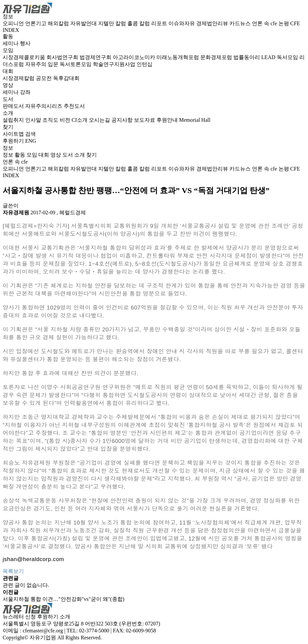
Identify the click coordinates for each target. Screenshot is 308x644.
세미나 (11, 43)
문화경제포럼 (217, 57)
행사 (25, 43)
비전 (66, 120)
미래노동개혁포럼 (178, 57)
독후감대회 (66, 78)
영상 (8, 85)
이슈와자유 (182, 23)
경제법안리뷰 (213, 23)
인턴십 (145, 64)
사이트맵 (14, 134)
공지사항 (123, 120)
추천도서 (74, 106)
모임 (8, 50)
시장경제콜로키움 (25, 57)
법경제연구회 (96, 57)
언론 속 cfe (265, 23)
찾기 (8, 127)
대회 (8, 71)
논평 (284, 23)
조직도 (51, 120)
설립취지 (14, 120)
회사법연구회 (63, 57)
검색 (31, 134)
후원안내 (168, 120)
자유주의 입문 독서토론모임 (59, 64)
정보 (8, 16)
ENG (31, 141)
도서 (8, 99)
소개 (8, 113)
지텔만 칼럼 (113, 23)
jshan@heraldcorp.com (33, 559)
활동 (8, 36)
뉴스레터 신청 (19, 617)
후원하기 (13, 141)
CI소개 (80, 120)
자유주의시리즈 (44, 106)
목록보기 (13, 571)
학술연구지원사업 (115, 64)
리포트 (160, 23)
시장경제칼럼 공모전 (28, 78)
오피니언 (14, 23)
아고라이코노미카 (135, 57)
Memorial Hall (195, 120)
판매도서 (14, 106)
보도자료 (145, 120)
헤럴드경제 (73, 213)
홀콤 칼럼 (139, 23)
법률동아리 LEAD (255, 57)
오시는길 (100, 120)
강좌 (25, 92)
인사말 (34, 120)
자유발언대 (84, 23)
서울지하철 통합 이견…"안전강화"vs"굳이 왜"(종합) (63, 599)
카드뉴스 (241, 23)
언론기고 (36, 23)
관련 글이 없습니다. (26, 585)
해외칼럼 (59, 23)
